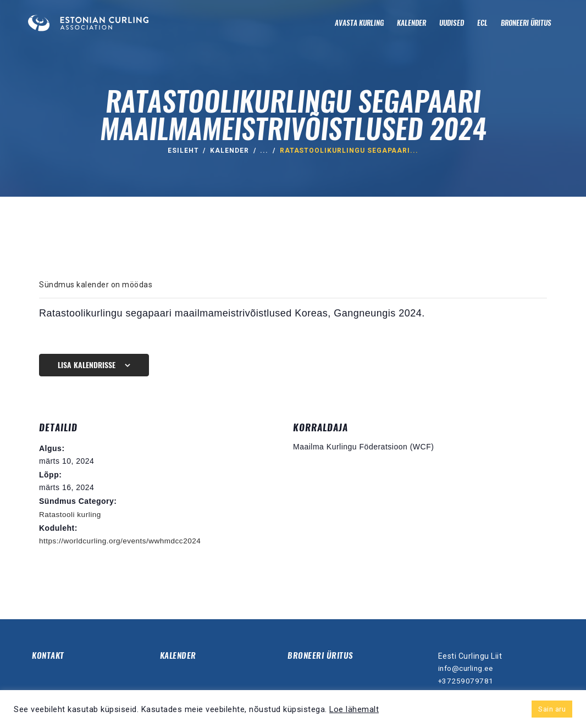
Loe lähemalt (354, 709)
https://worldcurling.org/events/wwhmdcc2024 (123, 541)
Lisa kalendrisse (87, 365)
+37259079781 (466, 680)
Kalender (230, 151)
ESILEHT (183, 151)
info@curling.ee (468, 668)
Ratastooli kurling (71, 514)
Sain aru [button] (552, 709)
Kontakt (49, 655)
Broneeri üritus (321, 655)
